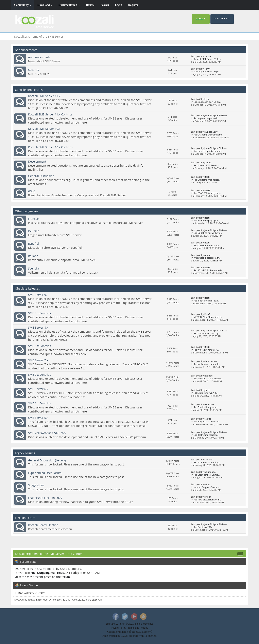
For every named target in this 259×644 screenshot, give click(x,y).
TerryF (208, 56)
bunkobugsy (211, 132)
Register (133, 5)
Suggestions (36, 485)
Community (23, 5)
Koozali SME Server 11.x (44, 96)
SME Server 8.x (38, 327)
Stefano (208, 460)
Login (118, 5)
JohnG (208, 163)
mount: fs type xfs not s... (207, 487)
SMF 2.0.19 (112, 624)
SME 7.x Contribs (40, 375)
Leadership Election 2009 (45, 498)
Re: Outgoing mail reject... (207, 180)
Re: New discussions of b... (208, 500)
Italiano (33, 256)
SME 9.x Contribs (40, 313)
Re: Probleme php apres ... (207, 221)
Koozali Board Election (43, 525)
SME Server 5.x (38, 418)
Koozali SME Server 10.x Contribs (50, 147)
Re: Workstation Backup (206, 333)
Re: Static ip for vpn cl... (206, 393)
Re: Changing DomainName (208, 135)
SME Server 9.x (38, 295)
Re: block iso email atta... (207, 301)
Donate (90, 5)
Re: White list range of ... (206, 350)
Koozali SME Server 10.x (44, 129)
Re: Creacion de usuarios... (207, 245)
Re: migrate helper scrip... (207, 118)
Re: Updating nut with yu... (208, 233)
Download (45, 5)
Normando (210, 472)
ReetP (207, 177)
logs (206, 99)
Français (34, 219)
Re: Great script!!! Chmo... (207, 475)
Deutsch (34, 231)
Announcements (39, 57)
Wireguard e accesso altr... (207, 258)
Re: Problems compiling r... (208, 462)
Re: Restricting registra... (206, 435)
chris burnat (211, 361)
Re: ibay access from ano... (207, 422)
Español (33, 244)
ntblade (208, 376)
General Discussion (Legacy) (47, 460)
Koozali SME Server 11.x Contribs (50, 114)
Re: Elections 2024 (203, 527)
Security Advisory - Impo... (207, 72)
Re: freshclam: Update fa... (207, 364)
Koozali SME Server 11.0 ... (207, 59)
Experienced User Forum (45, 473)
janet (207, 390)
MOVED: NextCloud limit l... (208, 317)
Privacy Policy (118, 628)
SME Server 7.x (38, 360)
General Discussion (41, 176)
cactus (208, 419)
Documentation (69, 5)
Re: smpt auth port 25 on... (208, 102)
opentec (209, 255)
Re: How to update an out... (208, 151)
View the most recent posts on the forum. (43, 577)
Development (37, 161)
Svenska (34, 268)
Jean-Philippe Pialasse (216, 115)
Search (105, 5)
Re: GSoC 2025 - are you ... (207, 193)
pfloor (208, 497)
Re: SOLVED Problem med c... (209, 270)
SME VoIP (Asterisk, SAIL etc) (47, 433)
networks (209, 404)
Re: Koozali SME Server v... (207, 165)
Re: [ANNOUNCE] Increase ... (208, 379)
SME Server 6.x (38, 389)
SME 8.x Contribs (40, 346)
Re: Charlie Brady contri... (207, 407)
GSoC (32, 191)
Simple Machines (144, 624)
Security (34, 70)
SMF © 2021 (127, 624)
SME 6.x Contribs (40, 403)
